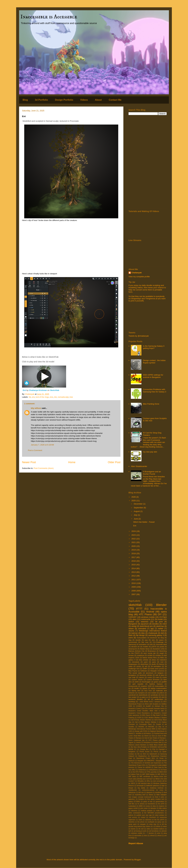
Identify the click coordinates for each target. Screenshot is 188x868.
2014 (134, 568)
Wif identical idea (144, 783)
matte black (160, 811)
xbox (146, 836)
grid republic (138, 684)
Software (144, 671)
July (136, 515)
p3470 (154, 647)
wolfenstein (159, 699)
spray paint (132, 824)
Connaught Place (145, 724)
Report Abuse (136, 843)
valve (130, 666)
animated (142, 629)
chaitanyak (153, 633)
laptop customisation (159, 688)
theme (162, 664)
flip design (140, 635)
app (152, 629)
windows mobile (148, 617)
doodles (156, 624)
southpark (151, 822)
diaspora (149, 792)
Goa (153, 736)
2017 (134, 557)
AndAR (148, 706)
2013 (134, 572)
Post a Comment (35, 450)
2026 (134, 497)
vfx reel (141, 829)
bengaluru (132, 675)
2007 (134, 594)
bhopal (131, 788)
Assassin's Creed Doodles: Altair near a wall (146, 711)
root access (133, 817)
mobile (145, 647)
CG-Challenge (158, 642)
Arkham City (159, 706)
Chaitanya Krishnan (38, 390)
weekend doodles (136, 699)
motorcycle (146, 619)
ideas (154, 660)
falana (151, 795)
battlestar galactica (153, 786)
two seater (132, 697)
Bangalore (133, 624)
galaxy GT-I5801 (134, 802)
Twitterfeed (142, 770)
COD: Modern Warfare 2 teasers (155, 718)
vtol (163, 697)
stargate (143, 824)
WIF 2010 (161, 774)
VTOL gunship (152, 772)
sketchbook (143, 695)
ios (130, 688)
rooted (143, 817)
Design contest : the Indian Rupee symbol (154, 362)
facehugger (146, 682)
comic (150, 677)
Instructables (142, 638)
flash (130, 635)
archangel (140, 786)
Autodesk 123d (158, 649)
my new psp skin (150, 452)
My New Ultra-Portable (139, 747)
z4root (159, 836)
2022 (134, 539)
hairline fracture (156, 684)
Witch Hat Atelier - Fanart (144, 522)
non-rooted (152, 693)
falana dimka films (150, 658)
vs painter (155, 697)
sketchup (160, 626)
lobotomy (134, 811)
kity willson (36, 408)
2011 (134, 580)
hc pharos (141, 804)
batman (135, 633)
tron (163, 695)
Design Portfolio (64, 100)
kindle (137, 688)
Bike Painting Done (151, 404)
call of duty (160, 675)
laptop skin (136, 690)
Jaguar (131, 743)
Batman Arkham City (137, 651)
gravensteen (160, 802)
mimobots (136, 662)
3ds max (145, 642)
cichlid (150, 655)
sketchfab (135, 605)
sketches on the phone (137, 822)
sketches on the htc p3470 (155, 820)
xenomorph (133, 642)
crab (157, 677)
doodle (138, 640)
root (162, 662)
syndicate (154, 695)
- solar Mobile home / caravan (149, 702)
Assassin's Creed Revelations (139, 713)
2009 (134, 587)
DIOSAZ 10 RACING (146, 727)
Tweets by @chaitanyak (139, 336)
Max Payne (133, 671)
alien (134, 619)
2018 (134, 553)
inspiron (162, 806)
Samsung (132, 644)
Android (150, 612)
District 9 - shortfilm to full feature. (140, 733)
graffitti (164, 682)
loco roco (148, 690)
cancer (141, 677)
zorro (131, 638)
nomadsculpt (63, 397)
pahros (131, 815)
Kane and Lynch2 (157, 669)
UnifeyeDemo (153, 770)
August (137, 511)
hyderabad (132, 806)
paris (154, 662)
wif (146, 666)
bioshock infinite (146, 675)
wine (159, 833)
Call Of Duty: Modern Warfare (141, 720)
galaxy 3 (132, 660)
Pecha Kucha (144, 752)
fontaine (141, 799)
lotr (55, 397)
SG (138, 754)
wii (149, 699)
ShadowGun (143, 756)
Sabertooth (153, 754)
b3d (151, 644)
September (139, 508)
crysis (164, 677)
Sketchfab (55, 390)
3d (30, 397)
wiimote (164, 831)
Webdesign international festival (153, 631)
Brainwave (152, 651)
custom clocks (137, 679)
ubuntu (131, 631)
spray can (161, 822)
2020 (134, 546)
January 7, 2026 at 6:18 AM (42, 445)
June (136, 519)
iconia (148, 806)
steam (131, 629)
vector (139, 666)
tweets (133, 829)
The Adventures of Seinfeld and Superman (146, 763)
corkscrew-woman (148, 790)
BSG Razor (146, 715)
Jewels (139, 743)
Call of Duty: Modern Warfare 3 (147, 722)
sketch (131, 622)
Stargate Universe (157, 671)
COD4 (139, 718)
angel (162, 653)
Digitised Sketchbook (157, 731)
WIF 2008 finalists (148, 774)
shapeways (133, 664)
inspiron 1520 (146, 686)
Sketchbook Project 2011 (146, 758)
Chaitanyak (137, 273)
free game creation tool (156, 799)
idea (154, 806)
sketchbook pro (146, 626)
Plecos (156, 752)
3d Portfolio (41, 100)
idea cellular (143, 660)
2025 (134, 501)
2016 (134, 561)
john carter (144, 808)
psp (146, 640)
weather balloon (159, 829)
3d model (159, 619)
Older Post (114, 462)
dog (130, 640)
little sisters (163, 808)
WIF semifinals (145, 776)
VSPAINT (133, 617)
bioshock (154, 638)
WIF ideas (132, 776)
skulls (154, 664)
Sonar (162, 758)
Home (72, 462)
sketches (145, 622)
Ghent (146, 736)
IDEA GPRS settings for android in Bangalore (153, 376)
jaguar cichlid (133, 808)
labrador (153, 808)
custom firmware (153, 679)
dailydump (132, 792)
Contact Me (115, 100)
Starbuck (132, 761)
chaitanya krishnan (157, 788)
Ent (25, 390)
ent (33, 397)
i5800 (141, 806)
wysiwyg (132, 701)
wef (130, 831)
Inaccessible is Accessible (49, 17)
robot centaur (160, 815)
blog (162, 638)
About (98, 100)
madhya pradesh (147, 811)
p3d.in (162, 693)
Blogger (137, 860)
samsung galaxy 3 (156, 635)
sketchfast (144, 664)
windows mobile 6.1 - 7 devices (142, 833)
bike (143, 633)
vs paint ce (144, 697)
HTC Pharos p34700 (156, 740)
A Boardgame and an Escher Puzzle (152, 473)
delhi (137, 682)
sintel (140, 820)
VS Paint (163, 617)
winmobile (138, 836)
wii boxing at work (140, 831)
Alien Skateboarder (139, 466)
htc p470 (161, 804)
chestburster (133, 790)
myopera (141, 693)
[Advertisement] (148, 163)
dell (162, 633)
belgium (161, 673)
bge (163, 786)
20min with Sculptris (152, 704)
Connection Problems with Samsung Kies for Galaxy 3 (155, 391)
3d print (159, 622)
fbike (162, 658)
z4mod (152, 836)
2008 (134, 591)
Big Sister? (157, 715)
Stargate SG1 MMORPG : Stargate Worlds (152, 761)
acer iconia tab (150, 653)
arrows (131, 655)
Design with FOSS (141, 731)
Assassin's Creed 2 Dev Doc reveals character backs (146, 709)
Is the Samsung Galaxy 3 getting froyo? (154, 347)
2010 (134, 583)
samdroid (132, 695)
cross (161, 790)
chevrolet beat (161, 644)
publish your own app (144, 815)
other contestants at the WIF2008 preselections (146, 813)
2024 (134, 531)
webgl (134, 626)
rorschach (152, 817)
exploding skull (140, 795)
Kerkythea (147, 743)
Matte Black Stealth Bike (158, 745)
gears (156, 682)
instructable (160, 686)
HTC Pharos (145, 614)
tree (71, 397)
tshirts (158, 826)
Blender (161, 605)
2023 (134, 535)
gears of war (148, 802)
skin (153, 640)
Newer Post (29, 462)
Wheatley (141, 781)
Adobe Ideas (145, 649)
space (161, 640)
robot (164, 624)
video (148, 829)
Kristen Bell (157, 743)
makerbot (163, 660)
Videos (84, 100)
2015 (134, 565)
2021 (134, 542)
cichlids (158, 655)
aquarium (145, 624)
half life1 (131, 804)
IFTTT (139, 609)
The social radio (135, 673)
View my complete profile (139, 277)
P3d (154, 749)
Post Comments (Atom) (44, 468)
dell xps (141, 792)
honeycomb (133, 686)
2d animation (156, 666)
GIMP (145, 669)
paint (146, 662)
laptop (145, 688)
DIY (160, 614)
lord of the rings (42, 397)
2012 (134, 576)
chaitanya (141, 655)
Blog (25, 100)
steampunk (133, 649)
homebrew (151, 804)
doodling (158, 792)
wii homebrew (154, 831)
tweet (165, 826)
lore (51, 397)
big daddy (141, 788)
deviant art (135, 647)
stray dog (153, 824)
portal (162, 647)
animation (143, 644)
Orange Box (144, 749)
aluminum (150, 673)
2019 (134, 550)
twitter (161, 629)
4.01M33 (139, 706)
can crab (132, 677)
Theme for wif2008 (144, 767)
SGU (144, 754)
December (139, 504)
